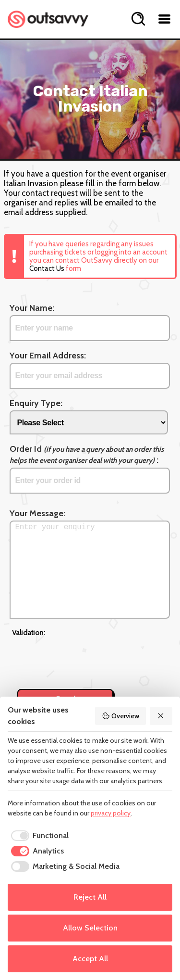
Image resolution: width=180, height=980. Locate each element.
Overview (120, 716)
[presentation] (85, 658)
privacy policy (111, 813)
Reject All (90, 897)
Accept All (90, 959)
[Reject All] (161, 716)
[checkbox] (38, 836)
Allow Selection (90, 928)
